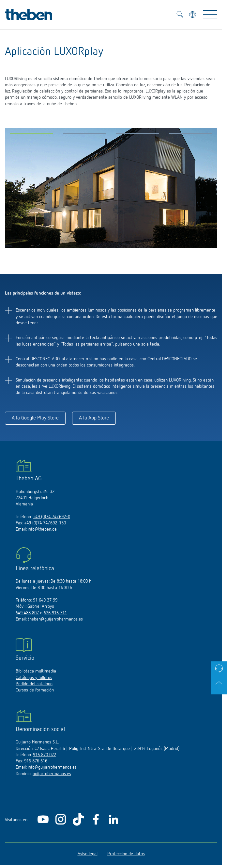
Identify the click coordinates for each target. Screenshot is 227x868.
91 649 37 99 (45, 600)
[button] (31, 135)
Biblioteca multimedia (36, 671)
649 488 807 (27, 613)
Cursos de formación (35, 690)
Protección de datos (126, 854)
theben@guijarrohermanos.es (55, 619)
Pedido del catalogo (34, 684)
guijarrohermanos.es (52, 774)
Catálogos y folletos (34, 678)
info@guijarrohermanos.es (52, 767)
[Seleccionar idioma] (193, 16)
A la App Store (94, 418)
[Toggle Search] (180, 15)
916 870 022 (45, 755)
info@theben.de (42, 529)
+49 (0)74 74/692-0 (52, 517)
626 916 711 (55, 613)
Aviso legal (88, 854)
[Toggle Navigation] (210, 15)
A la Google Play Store (35, 418)
